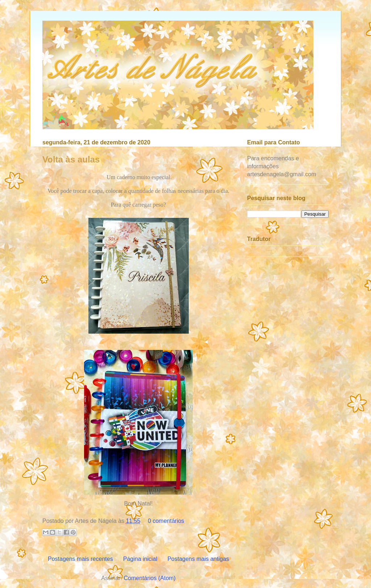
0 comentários (166, 521)
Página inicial (140, 559)
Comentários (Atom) (150, 578)
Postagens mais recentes (80, 559)
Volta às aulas (71, 159)
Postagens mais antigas (198, 559)
